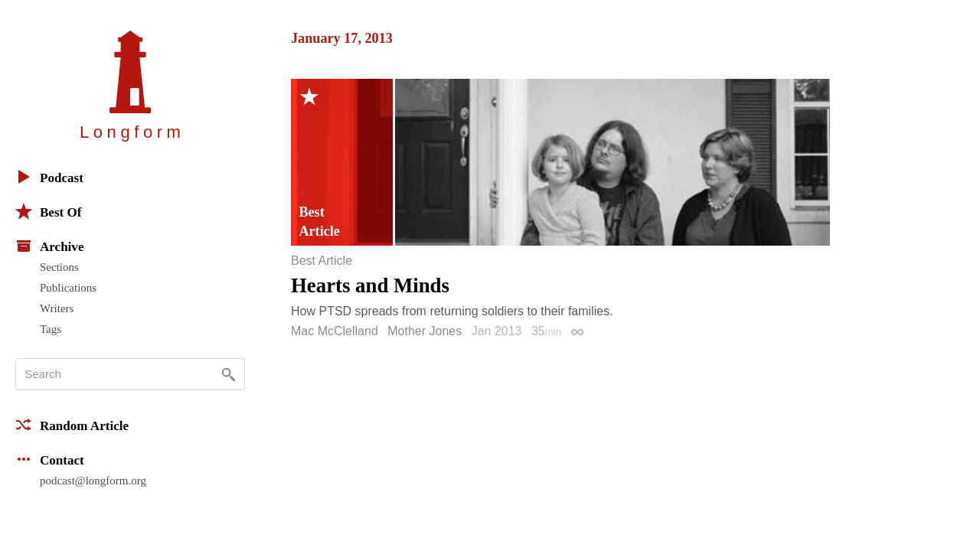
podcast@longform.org (93, 481)
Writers (57, 308)
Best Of (48, 211)
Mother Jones (425, 331)
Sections (59, 267)
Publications (68, 288)
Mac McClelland (335, 331)
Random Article (72, 425)
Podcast (49, 177)
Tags (51, 329)
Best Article (322, 261)
